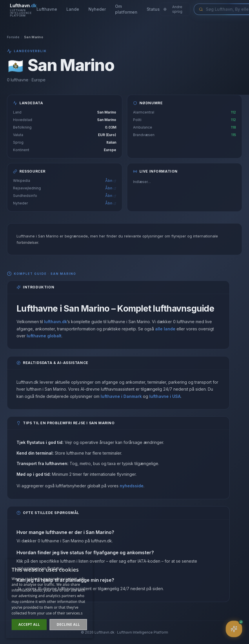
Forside (13, 37)
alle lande (165, 329)
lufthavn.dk (56, 322)
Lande (73, 9)
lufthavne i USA (165, 396)
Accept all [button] (29, 624)
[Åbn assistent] (234, 629)
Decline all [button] (68, 624)
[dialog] (49, 599)
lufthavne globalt (44, 336)
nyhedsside (132, 486)
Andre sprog (173, 9)
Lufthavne (47, 9)
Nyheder (97, 9)
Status (153, 9)
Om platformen (126, 9)
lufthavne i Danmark (121, 396)
